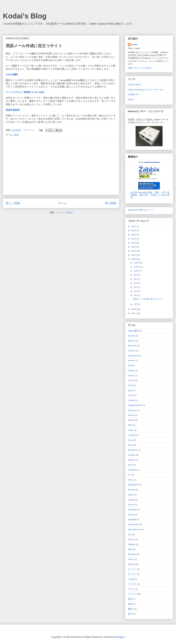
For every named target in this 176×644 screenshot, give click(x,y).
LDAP (131, 430)
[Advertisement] (61, 167)
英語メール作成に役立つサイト (34, 46)
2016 (134, 230)
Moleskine (133, 450)
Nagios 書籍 (133, 331)
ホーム (62, 203)
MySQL (131, 460)
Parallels (132, 470)
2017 (134, 226)
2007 (134, 313)
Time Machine (134, 529)
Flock (130, 385)
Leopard (132, 435)
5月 (136, 291)
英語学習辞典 (13, 110)
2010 (134, 255)
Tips (130, 534)
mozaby (132, 455)
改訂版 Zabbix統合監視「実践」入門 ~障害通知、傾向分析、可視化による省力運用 (150, 195)
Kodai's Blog (25, 16)
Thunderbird (134, 524)
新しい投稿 (13, 203)
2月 (136, 304)
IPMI (130, 425)
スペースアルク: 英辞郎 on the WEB (25, 92)
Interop (131, 415)
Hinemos (132, 410)
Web (130, 549)
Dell (130, 365)
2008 (134, 309)
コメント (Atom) (64, 212)
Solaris (131, 515)
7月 (136, 283)
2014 (134, 239)
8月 (136, 279)
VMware (132, 544)
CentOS (132, 350)
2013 (134, 243)
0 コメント (29, 130)
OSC (130, 465)
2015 (134, 235)
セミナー (132, 569)
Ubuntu (131, 539)
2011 (134, 251)
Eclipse (131, 370)
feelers (131, 99)
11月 (136, 267)
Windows (132, 554)
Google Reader (135, 405)
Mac (130, 445)
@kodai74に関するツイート (141, 210)
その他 (131, 579)
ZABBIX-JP (133, 94)
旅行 (130, 614)
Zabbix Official (135, 85)
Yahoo (131, 559)
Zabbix (131, 564)
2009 (134, 259)
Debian (131, 360)
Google (131, 400)
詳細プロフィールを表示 (140, 68)
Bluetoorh (132, 345)
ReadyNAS (133, 485)
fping (130, 390)
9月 (136, 275)
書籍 (130, 609)
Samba (131, 500)
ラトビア (132, 594)
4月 (136, 295)
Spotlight (132, 519)
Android (131, 336)
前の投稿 (111, 203)
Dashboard (133, 356)
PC (129, 475)
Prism (131, 480)
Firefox (131, 380)
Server (131, 504)
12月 (136, 263)
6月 (136, 287)
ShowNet (132, 509)
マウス (131, 589)
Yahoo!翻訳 (12, 74)
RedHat (131, 490)
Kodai (134, 45)
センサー (132, 574)
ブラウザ (132, 584)
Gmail (131, 395)
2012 (134, 247)
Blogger (121, 637)
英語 (16, 135)
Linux (130, 440)
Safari (131, 495)
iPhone (131, 420)
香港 (130, 604)
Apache (131, 341)
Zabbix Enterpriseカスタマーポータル (146, 90)
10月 (136, 271)
